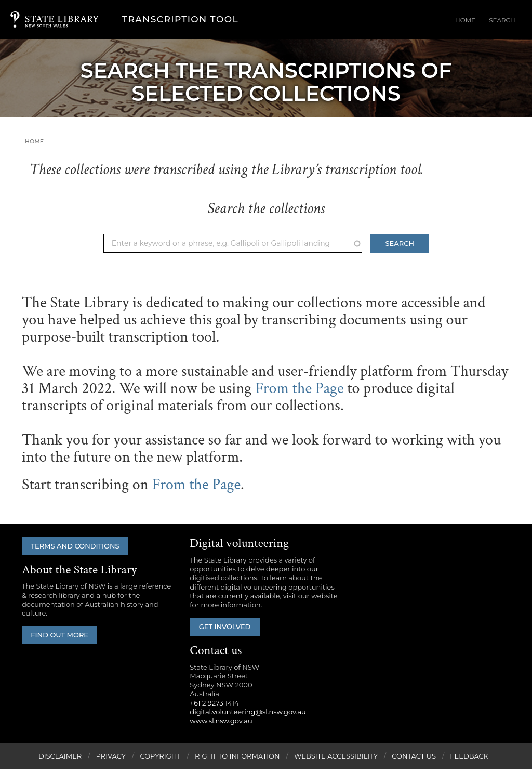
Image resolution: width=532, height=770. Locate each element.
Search (506, 20)
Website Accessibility (336, 756)
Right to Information (237, 756)
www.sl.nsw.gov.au (221, 721)
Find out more (62, 636)
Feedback (469, 756)
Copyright (160, 756)
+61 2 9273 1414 (214, 703)
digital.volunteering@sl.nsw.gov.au (248, 712)
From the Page (300, 389)
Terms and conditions (77, 546)
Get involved (227, 627)
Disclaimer (60, 756)
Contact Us (414, 756)
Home (477, 20)
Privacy (111, 756)
